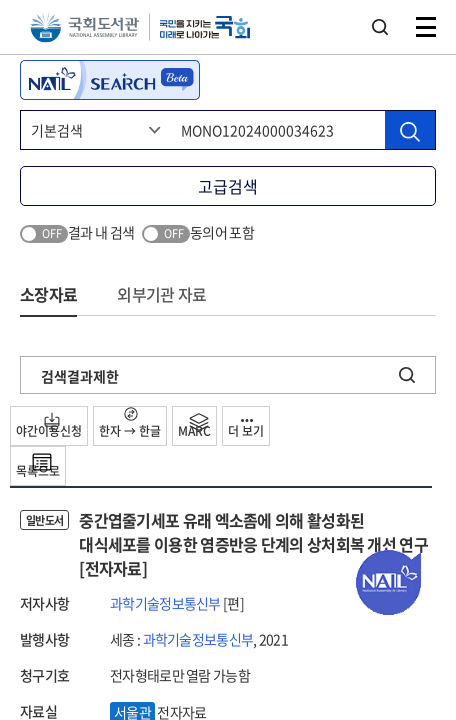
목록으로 (38, 466)
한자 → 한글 (130, 423)
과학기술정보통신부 (165, 603)
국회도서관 (84, 27)
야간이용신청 (49, 426)
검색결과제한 (80, 376)
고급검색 (228, 186)
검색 (380, 27)
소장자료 (48, 294)
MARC (194, 426)
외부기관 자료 (161, 294)
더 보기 (246, 429)
